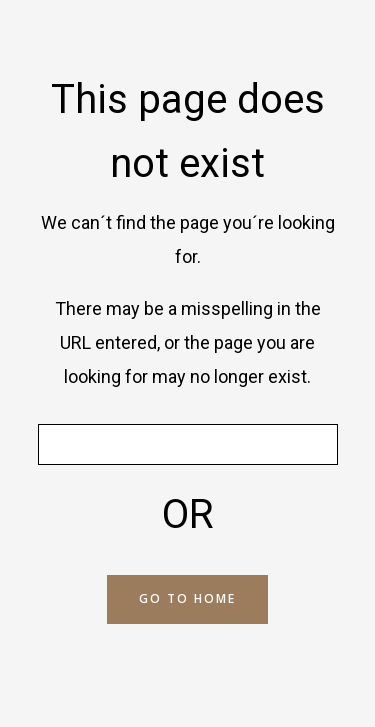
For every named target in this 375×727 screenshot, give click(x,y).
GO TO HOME (187, 598)
